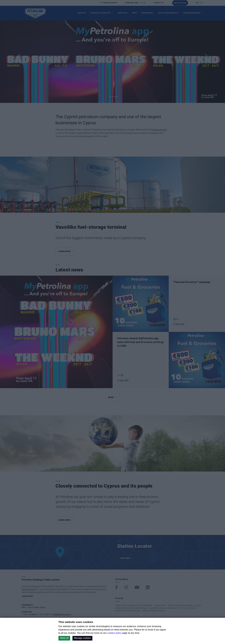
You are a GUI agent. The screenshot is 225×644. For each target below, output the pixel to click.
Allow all (64, 638)
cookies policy (114, 633)
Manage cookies (82, 638)
